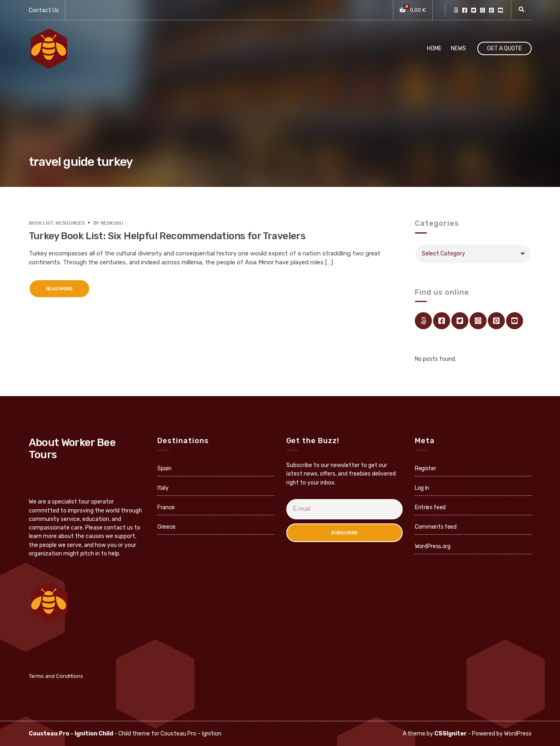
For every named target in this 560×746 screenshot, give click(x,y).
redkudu (112, 223)
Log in (422, 488)
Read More (59, 289)
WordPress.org (432, 546)
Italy (163, 488)
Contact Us (44, 10)
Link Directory (456, 10)
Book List (41, 223)
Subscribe (344, 533)
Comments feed (436, 527)
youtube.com (500, 10)
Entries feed (430, 507)
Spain (164, 468)
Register (425, 468)
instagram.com (483, 10)
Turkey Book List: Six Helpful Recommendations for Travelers (167, 236)
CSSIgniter (451, 734)
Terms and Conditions (56, 676)
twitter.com (474, 10)
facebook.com (465, 10)
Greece (166, 527)
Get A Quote (504, 48)
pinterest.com (491, 10)
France (166, 507)
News (458, 48)
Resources (70, 223)
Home (434, 48)
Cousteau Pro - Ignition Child (71, 734)
